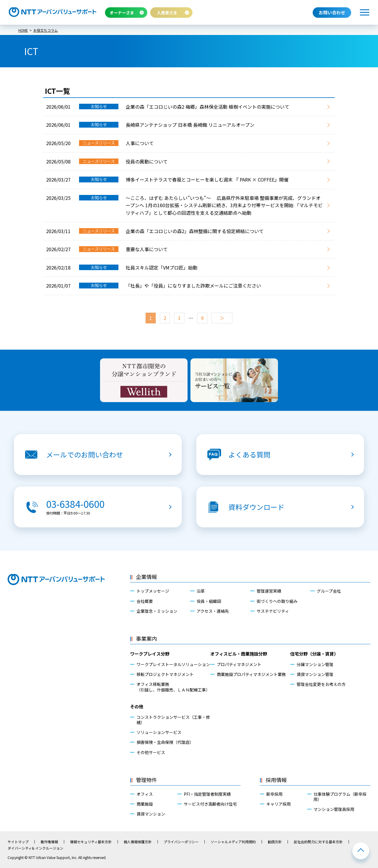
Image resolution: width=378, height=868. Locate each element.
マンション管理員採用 (334, 809)
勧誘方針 (275, 842)
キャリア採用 (279, 804)
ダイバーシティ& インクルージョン (35, 848)
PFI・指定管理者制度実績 (207, 794)
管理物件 (146, 780)
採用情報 (276, 780)
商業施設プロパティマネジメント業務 (251, 674)
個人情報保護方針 (138, 842)
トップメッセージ (153, 591)
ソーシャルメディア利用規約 (233, 842)
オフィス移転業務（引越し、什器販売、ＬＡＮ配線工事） (173, 687)
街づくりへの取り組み (277, 601)
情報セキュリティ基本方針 (91, 842)
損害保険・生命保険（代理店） (165, 742)
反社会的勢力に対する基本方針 (318, 842)
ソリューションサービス (159, 732)
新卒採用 (274, 794)
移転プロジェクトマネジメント (165, 674)
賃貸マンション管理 (315, 674)
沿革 (201, 591)
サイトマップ (18, 842)
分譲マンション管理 (315, 664)
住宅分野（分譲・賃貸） (314, 654)
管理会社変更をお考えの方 (321, 684)
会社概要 (145, 601)
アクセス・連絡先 (213, 611)
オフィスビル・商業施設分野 (239, 654)
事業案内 (146, 638)
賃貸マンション (151, 814)
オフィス (145, 794)
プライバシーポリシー (181, 842)
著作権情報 (49, 842)
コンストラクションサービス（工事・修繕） (173, 720)
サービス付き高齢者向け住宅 (210, 804)
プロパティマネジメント (239, 664)
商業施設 (145, 804)
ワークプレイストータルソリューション (173, 664)
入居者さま (167, 13)
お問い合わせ (332, 12)
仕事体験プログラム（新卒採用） (340, 797)
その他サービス (151, 752)
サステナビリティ (273, 611)
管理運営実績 (269, 591)
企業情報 (146, 577)
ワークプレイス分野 (150, 654)
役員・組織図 (209, 601)
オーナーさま (122, 13)
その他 (137, 706)
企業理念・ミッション (157, 611)
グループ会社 (329, 591)
